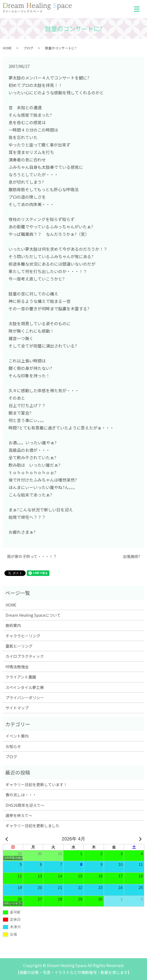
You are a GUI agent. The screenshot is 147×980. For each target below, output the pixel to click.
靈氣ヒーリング (19, 646)
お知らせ (13, 746)
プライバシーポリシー (25, 698)
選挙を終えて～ (19, 815)
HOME (7, 48)
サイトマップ (17, 708)
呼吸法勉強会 (17, 667)
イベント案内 (17, 736)
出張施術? (132, 556)
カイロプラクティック (25, 656)
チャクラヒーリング (23, 636)
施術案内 (13, 625)
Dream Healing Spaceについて (33, 615)
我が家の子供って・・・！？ (32, 556)
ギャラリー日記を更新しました (33, 826)
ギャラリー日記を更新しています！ (36, 784)
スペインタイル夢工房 (25, 687)
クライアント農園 (21, 677)
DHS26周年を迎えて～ (25, 805)
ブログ (28, 48)
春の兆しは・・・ (21, 795)
